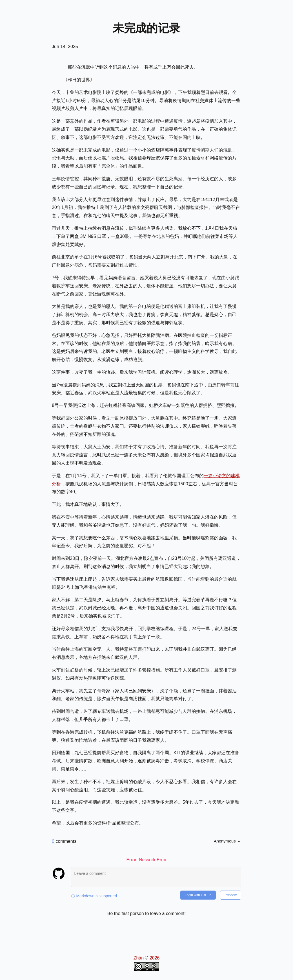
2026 (155, 958)
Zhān (139, 958)
